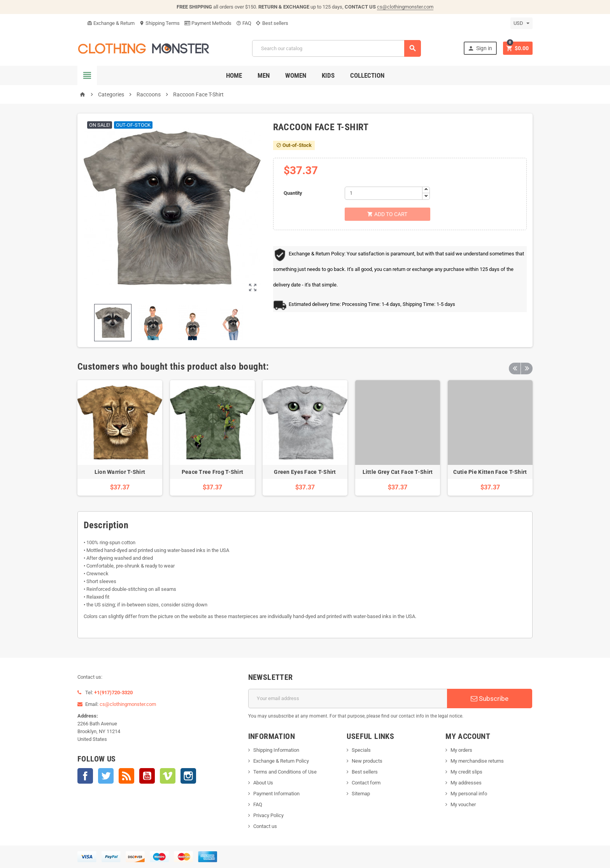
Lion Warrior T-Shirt (120, 472)
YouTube (147, 776)
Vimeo (168, 776)
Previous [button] (515, 367)
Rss (126, 776)
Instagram (188, 776)
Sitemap (361, 794)
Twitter (106, 776)
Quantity (293, 193)
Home (234, 75)
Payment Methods (208, 23)
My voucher (463, 804)
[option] (120, 438)
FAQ (244, 23)
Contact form (366, 783)
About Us (263, 783)
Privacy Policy (268, 815)
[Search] (337, 48)
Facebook (85, 776)
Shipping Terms (160, 23)
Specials (361, 750)
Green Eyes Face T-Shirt (305, 472)
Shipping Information (276, 750)
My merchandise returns (477, 761)
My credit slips (466, 772)
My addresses (466, 783)
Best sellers (272, 23)
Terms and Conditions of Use (285, 772)
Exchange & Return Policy (281, 761)
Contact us (265, 826)
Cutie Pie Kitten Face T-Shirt (490, 472)
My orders (461, 750)
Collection (367, 75)
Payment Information (276, 794)
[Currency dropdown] (521, 23)
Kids (328, 75)
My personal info (469, 794)
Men (264, 75)
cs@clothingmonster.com (405, 7)
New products (367, 761)
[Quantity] (384, 193)
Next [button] (527, 367)
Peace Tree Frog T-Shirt (212, 472)
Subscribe (490, 699)
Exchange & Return (111, 23)
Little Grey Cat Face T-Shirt (398, 472)
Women (296, 75)
